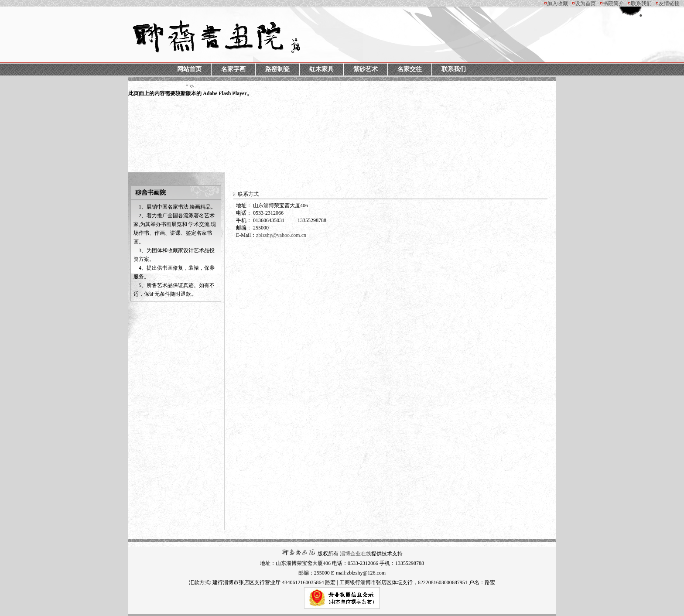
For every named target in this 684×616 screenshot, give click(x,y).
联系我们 (641, 3)
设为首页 (585, 3)
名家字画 (233, 69)
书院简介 (613, 3)
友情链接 (669, 3)
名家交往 (410, 69)
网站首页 (189, 69)
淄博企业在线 (356, 554)
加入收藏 (557, 3)
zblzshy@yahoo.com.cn (281, 235)
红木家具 (321, 69)
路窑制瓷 (277, 69)
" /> (190, 90)
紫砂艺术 (366, 69)
